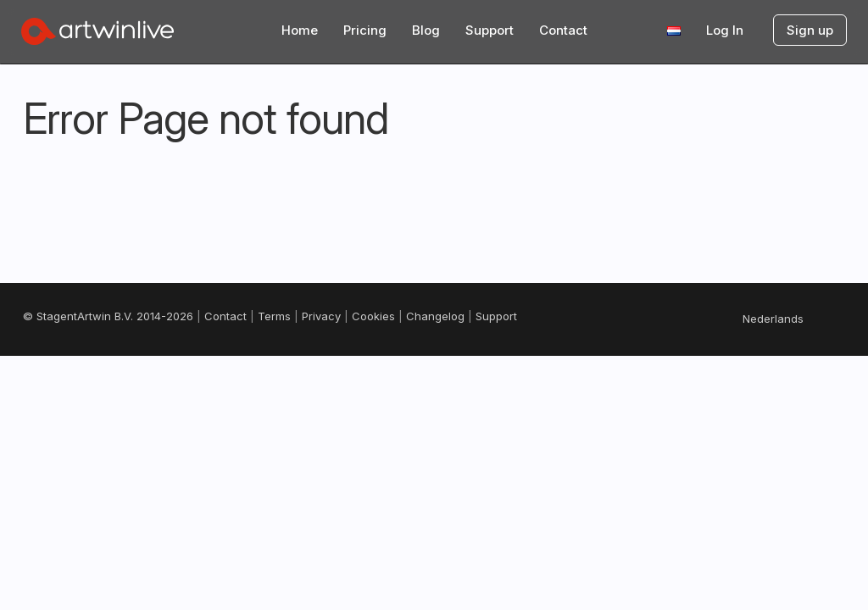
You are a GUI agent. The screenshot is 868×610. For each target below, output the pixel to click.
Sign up (810, 30)
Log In (725, 30)
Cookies (373, 316)
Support (490, 30)
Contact (563, 30)
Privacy (321, 316)
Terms (274, 316)
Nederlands (773, 319)
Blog (426, 30)
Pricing (365, 30)
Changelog (435, 316)
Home (300, 30)
